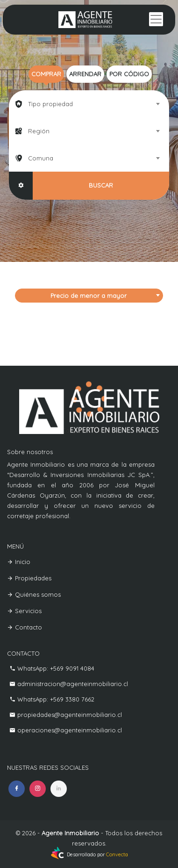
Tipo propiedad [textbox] (50, 104)
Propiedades (29, 578)
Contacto (25, 627)
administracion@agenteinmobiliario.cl (72, 684)
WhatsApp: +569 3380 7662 (55, 699)
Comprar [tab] (46, 74)
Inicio (19, 562)
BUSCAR (101, 185)
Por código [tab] (129, 74)
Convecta (117, 855)
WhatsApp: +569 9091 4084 (55, 668)
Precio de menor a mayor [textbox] (89, 296)
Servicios (24, 611)
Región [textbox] (39, 131)
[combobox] (89, 104)
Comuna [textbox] (41, 158)
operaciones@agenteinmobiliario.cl (69, 730)
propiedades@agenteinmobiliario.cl (69, 715)
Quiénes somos (34, 594)
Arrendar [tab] (85, 74)
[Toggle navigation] (156, 19)
